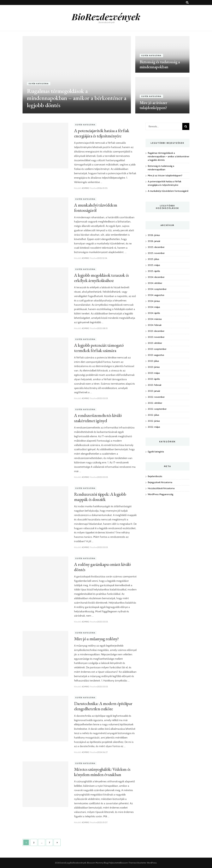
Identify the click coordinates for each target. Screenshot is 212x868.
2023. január (154, 391)
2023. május (154, 373)
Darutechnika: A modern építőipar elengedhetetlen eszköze (103, 706)
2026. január (154, 241)
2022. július (153, 415)
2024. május (154, 307)
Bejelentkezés (155, 476)
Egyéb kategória (39, 84)
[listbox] (106, 75)
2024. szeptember (157, 289)
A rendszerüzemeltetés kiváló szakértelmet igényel (98, 418)
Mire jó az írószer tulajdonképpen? (153, 105)
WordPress (152, 863)
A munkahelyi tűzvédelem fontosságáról (96, 208)
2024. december (156, 277)
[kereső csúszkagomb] (187, 3)
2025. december (156, 247)
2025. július (153, 259)
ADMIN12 (86, 188)
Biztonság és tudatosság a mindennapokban (160, 64)
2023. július (153, 361)
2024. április (154, 313)
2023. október (155, 343)
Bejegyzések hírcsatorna (160, 482)
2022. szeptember (157, 409)
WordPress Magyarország (160, 494)
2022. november (156, 397)
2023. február (155, 385)
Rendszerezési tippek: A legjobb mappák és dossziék (100, 497)
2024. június (154, 301)
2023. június (154, 367)
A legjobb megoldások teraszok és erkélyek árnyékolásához (101, 278)
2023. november (156, 337)
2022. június (154, 421)
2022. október (155, 403)
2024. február (155, 325)
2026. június (154, 235)
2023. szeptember (157, 349)
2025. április (154, 271)
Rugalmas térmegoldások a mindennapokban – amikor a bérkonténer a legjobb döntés (77, 98)
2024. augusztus (156, 295)
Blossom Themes (128, 863)
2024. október (155, 283)
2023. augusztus (156, 355)
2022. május (154, 427)
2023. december (156, 331)
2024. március (155, 319)
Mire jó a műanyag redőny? (96, 639)
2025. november (156, 253)
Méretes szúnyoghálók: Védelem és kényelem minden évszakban (102, 772)
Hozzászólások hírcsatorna (161, 488)
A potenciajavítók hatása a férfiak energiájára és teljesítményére (102, 133)
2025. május (154, 265)
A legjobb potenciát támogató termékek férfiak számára (99, 348)
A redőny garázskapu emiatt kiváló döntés (102, 567)
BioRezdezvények (106, 17)
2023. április (154, 379)
